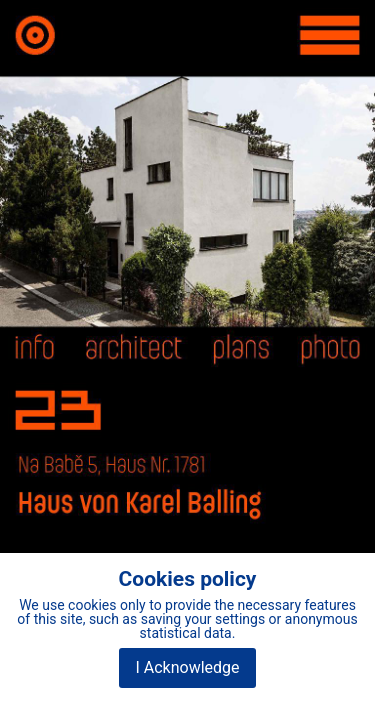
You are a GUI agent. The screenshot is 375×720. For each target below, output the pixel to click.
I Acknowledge (187, 667)
